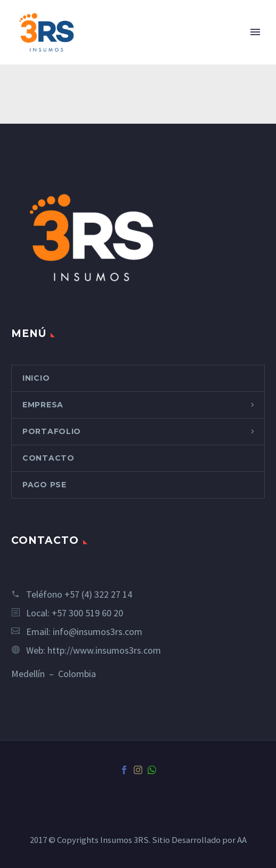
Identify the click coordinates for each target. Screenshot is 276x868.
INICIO (36, 378)
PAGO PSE (44, 485)
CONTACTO (48, 458)
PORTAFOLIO (52, 431)
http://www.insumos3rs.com (104, 650)
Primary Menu (255, 32)
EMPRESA (43, 405)
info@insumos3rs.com (98, 632)
